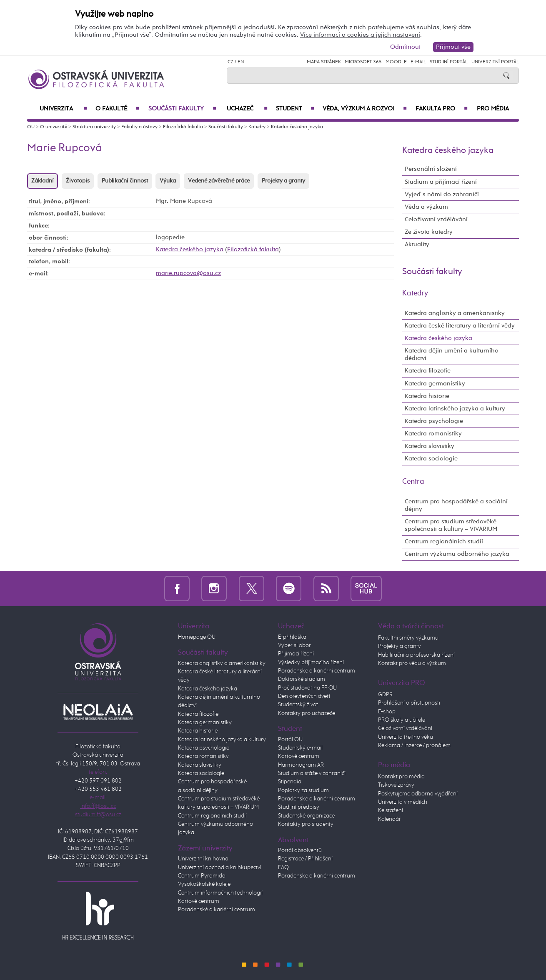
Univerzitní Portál (495, 62)
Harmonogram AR (301, 765)
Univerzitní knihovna (203, 859)
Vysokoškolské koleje (204, 884)
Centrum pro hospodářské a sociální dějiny (456, 505)
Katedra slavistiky (430, 446)
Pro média (493, 109)
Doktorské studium (302, 679)
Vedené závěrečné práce (219, 181)
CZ (230, 62)
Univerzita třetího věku (406, 737)
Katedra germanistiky (435, 384)
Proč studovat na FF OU (307, 688)
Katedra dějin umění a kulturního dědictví (452, 354)
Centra (413, 482)
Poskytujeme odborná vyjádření (418, 794)
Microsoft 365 (363, 62)
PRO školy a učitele (402, 720)
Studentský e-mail (300, 748)
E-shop (387, 712)
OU (31, 127)
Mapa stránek (324, 62)
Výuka (168, 181)
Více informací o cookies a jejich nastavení (360, 35)
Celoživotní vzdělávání (436, 219)
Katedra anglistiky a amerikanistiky (455, 313)
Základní (43, 181)
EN (241, 62)
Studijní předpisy (299, 807)
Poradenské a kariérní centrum (217, 910)
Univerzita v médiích (403, 802)
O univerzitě (54, 127)
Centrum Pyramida (202, 876)
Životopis (78, 181)
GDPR (385, 695)
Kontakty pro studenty (306, 824)
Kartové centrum (199, 901)
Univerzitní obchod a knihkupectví (220, 867)
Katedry (257, 127)
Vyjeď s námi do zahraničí (442, 194)
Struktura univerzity (94, 127)
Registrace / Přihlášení (305, 859)
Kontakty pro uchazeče (307, 713)
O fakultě (117, 109)
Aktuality (417, 244)
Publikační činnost (125, 181)
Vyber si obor (294, 645)
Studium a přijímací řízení (441, 182)
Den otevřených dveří (304, 696)
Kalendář (389, 819)
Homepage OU (197, 637)
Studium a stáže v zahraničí (312, 773)
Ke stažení (391, 810)
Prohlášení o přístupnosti (409, 703)
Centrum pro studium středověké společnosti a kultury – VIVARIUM (451, 525)
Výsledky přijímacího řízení (311, 662)
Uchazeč (247, 109)
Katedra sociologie (431, 459)
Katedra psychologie (434, 421)
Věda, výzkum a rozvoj (365, 109)
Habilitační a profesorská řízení (416, 655)
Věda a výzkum (426, 207)
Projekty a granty (283, 181)
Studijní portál (449, 62)
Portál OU (290, 740)
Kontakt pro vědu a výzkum (412, 663)
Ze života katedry (429, 232)
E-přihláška (292, 637)
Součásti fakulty (182, 109)
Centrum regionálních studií (444, 541)
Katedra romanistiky (433, 434)
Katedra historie (427, 396)
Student (295, 109)
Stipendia (290, 782)
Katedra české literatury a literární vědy (460, 326)
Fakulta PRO (442, 109)
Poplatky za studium (303, 790)
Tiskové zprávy (396, 785)
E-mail (418, 62)
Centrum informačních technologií (220, 893)
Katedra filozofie (428, 371)
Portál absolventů (300, 850)
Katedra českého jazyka (297, 127)
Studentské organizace (306, 816)
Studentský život (298, 705)
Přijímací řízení (296, 654)
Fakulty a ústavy (139, 127)
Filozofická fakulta (183, 127)
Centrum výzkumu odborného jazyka (457, 554)
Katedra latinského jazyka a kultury (455, 409)
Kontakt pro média (401, 777)
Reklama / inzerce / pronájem (414, 745)
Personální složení (431, 169)
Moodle (396, 62)
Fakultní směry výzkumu (408, 638)
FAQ (283, 867)
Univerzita (63, 109)
